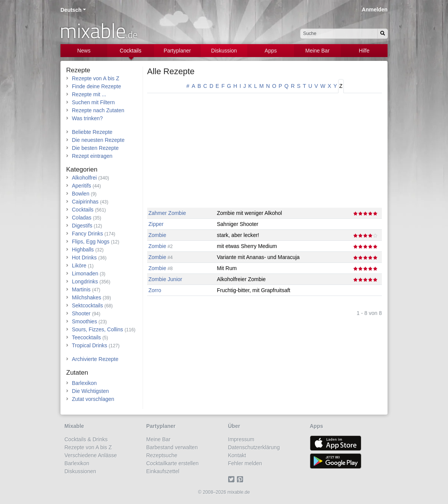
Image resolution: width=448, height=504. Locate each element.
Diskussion (224, 51)
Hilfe (364, 51)
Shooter (81, 313)
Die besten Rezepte (95, 148)
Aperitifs (82, 186)
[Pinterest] (241, 479)
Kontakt (237, 455)
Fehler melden (245, 463)
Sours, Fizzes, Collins (98, 329)
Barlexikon (84, 383)
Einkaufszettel (163, 471)
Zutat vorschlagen (93, 399)
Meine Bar (318, 51)
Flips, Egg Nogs (91, 242)
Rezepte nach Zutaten (98, 110)
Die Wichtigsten (90, 391)
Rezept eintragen (92, 156)
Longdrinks (85, 281)
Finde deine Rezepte (96, 86)
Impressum (241, 439)
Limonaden (85, 273)
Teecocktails (86, 337)
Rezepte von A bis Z (96, 78)
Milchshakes (87, 297)
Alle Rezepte (171, 71)
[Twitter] (233, 479)
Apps (271, 51)
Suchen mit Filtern (93, 102)
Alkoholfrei (84, 178)
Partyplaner (177, 51)
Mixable (74, 426)
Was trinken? (87, 118)
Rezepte (78, 70)
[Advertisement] (265, 154)
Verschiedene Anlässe (91, 455)
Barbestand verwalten (172, 447)
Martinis (81, 289)
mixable (99, 30)
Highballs (83, 250)
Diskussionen (80, 471)
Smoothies (84, 321)
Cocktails (131, 51)
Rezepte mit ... (89, 94)
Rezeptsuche (162, 455)
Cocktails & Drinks (86, 439)
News (84, 51)
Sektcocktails (87, 305)
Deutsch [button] (71, 10)
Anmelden (375, 10)
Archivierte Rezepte (95, 359)
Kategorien (82, 169)
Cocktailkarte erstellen (173, 463)
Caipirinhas (85, 202)
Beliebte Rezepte (92, 132)
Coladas (82, 218)
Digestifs (82, 226)
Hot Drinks (84, 258)
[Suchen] (383, 34)
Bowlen (81, 194)
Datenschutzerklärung (254, 447)
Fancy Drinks (87, 234)
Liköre (79, 266)
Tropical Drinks (90, 345)
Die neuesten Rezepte (98, 140)
